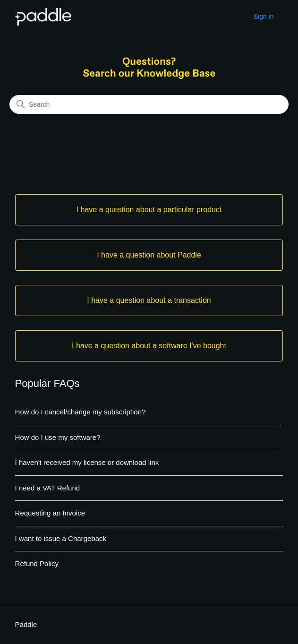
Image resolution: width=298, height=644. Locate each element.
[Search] (149, 104)
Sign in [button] (264, 17)
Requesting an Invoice (50, 513)
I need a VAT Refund (48, 488)
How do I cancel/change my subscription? (81, 412)
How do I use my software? (58, 437)
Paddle (26, 624)
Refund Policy (37, 563)
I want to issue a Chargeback (61, 538)
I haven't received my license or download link (87, 462)
